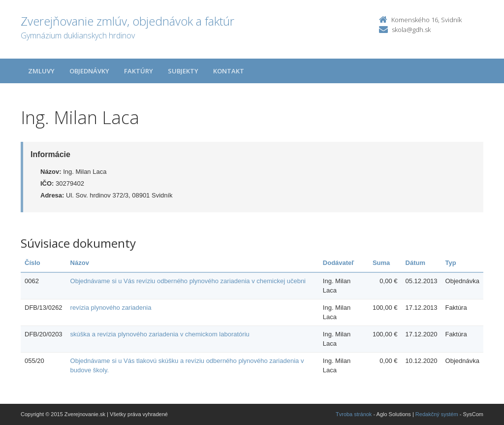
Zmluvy (41, 71)
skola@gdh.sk (411, 30)
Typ (451, 263)
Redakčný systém (437, 414)
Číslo (32, 263)
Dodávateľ (339, 263)
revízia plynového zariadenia (111, 308)
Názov (80, 263)
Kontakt (229, 71)
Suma (381, 263)
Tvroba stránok (354, 414)
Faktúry (139, 71)
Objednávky (89, 71)
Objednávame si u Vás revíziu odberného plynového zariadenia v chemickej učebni (188, 281)
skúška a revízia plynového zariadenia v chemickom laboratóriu (160, 334)
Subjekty (183, 71)
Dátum (415, 263)
